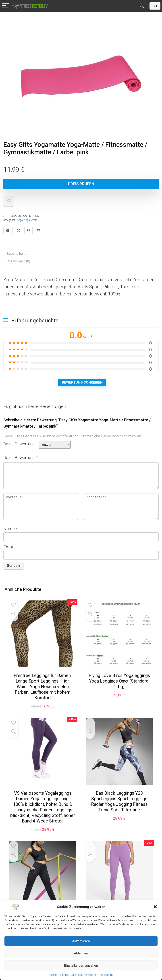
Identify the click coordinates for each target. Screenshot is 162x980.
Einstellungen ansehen (81, 965)
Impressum (106, 975)
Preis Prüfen (81, 184)
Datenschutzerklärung (84, 975)
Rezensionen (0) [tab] (19, 261)
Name (11, 529)
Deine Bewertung (21, 458)
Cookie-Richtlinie (59, 975)
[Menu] (5, 6)
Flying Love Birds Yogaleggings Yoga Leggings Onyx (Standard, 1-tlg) (119, 681)
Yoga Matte (31, 220)
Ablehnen (81, 953)
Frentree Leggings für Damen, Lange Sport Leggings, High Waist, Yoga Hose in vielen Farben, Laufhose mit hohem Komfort (43, 687)
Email (10, 547)
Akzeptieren (81, 941)
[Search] (142, 6)
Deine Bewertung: (19, 444)
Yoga (20, 220)
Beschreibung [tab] (17, 254)
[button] (155, 907)
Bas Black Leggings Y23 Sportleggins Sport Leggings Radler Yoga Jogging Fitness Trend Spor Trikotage (119, 801)
